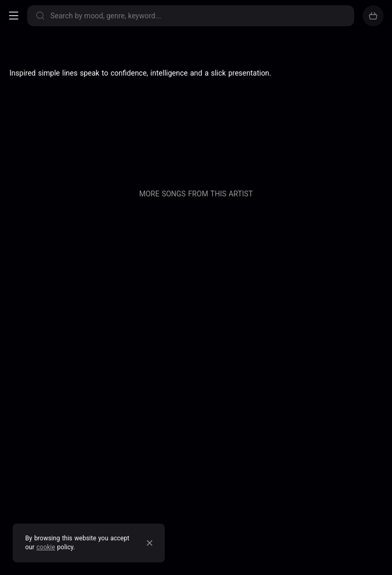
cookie (46, 547)
